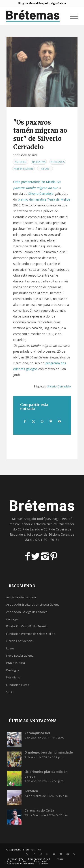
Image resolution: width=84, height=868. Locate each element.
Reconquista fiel (37, 733)
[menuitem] (72, 16)
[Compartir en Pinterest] (51, 421)
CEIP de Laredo (29, 529)
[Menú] (72, 16)
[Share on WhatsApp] (42, 421)
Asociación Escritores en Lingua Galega (33, 604)
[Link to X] (27, 854)
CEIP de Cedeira (55, 529)
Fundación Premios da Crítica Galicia (31, 634)
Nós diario (13, 677)
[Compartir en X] (34, 421)
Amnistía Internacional (21, 597)
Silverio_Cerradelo (59, 386)
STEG (10, 692)
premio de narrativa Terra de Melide (44, 199)
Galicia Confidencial (20, 641)
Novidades (58, 162)
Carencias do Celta (39, 810)
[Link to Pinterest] (47, 854)
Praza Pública (16, 663)
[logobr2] (35, 16)
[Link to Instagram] (41, 854)
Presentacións (23, 169)
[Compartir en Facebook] (25, 421)
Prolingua (13, 670)
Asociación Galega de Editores (27, 612)
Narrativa (39, 162)
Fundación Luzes (18, 685)
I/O (39, 849)
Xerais (45, 169)
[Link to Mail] (68, 854)
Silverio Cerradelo (41, 194)
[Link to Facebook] (34, 854)
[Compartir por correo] (59, 421)
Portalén (31, 791)
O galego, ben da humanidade (49, 752)
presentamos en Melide (38, 182)
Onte (17, 182)
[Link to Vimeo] (61, 854)
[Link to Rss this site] (74, 854)
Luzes (10, 648)
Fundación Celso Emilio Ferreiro (27, 626)
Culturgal (12, 619)
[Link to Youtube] (54, 854)
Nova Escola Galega (20, 655)
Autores (20, 162)
